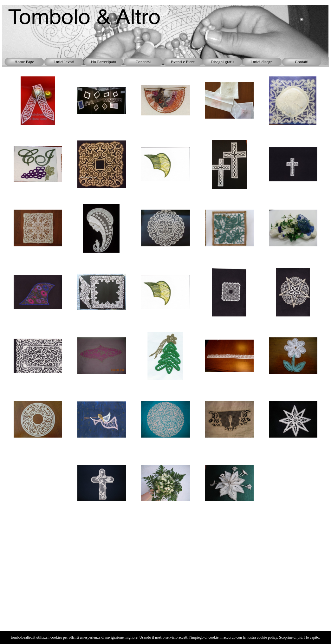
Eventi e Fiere (183, 62)
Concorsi (143, 62)
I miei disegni (262, 62)
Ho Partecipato (104, 62)
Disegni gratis (222, 62)
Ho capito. (312, 637)
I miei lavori (64, 62)
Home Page (24, 62)
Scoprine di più (291, 637)
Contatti (302, 62)
